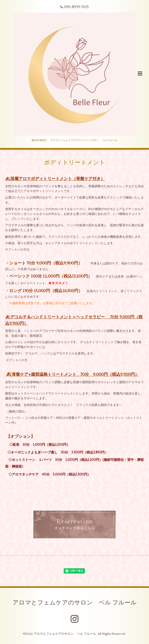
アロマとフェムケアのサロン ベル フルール (75, 603)
